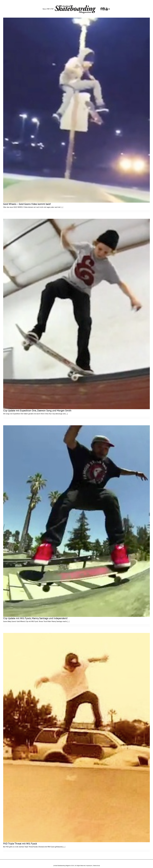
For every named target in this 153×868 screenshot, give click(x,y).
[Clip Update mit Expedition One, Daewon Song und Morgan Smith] (76, 314)
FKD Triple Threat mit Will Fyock (20, 844)
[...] (62, 207)
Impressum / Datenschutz (93, 866)
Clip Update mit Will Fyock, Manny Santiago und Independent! (35, 618)
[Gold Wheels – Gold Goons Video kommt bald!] (76, 110)
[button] (109, 9)
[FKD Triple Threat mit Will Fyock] (76, 738)
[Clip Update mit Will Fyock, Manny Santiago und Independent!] (76, 521)
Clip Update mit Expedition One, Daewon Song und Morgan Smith (37, 410)
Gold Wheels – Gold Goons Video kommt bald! (27, 204)
